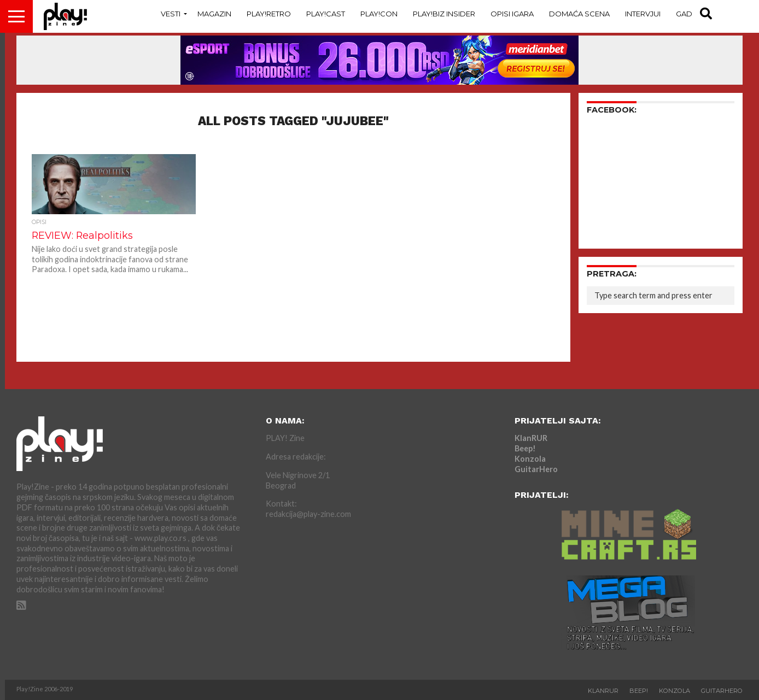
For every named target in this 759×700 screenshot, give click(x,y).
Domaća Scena (579, 14)
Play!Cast (326, 14)
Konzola (530, 459)
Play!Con (379, 14)
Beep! (525, 448)
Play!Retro (269, 14)
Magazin (214, 14)
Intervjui (643, 14)
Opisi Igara (512, 14)
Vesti (171, 14)
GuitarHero (536, 469)
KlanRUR (531, 438)
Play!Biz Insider (444, 14)
